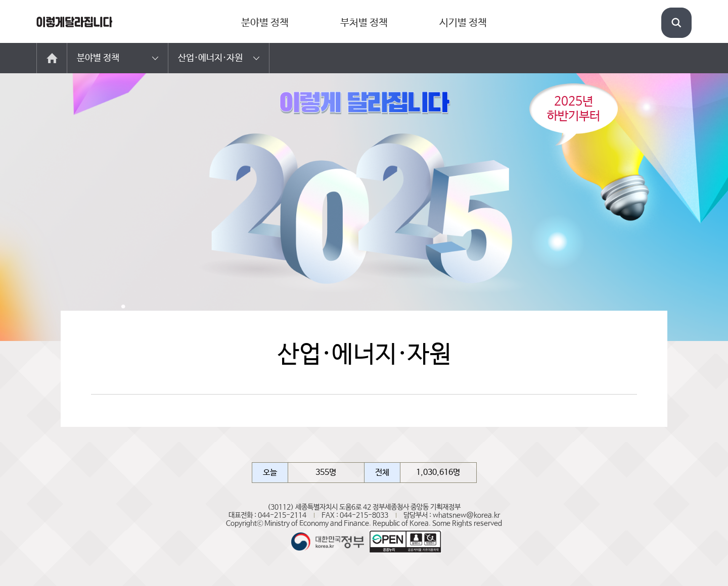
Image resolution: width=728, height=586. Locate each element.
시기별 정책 (463, 23)
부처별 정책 (364, 23)
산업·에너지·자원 (210, 58)
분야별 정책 (265, 23)
